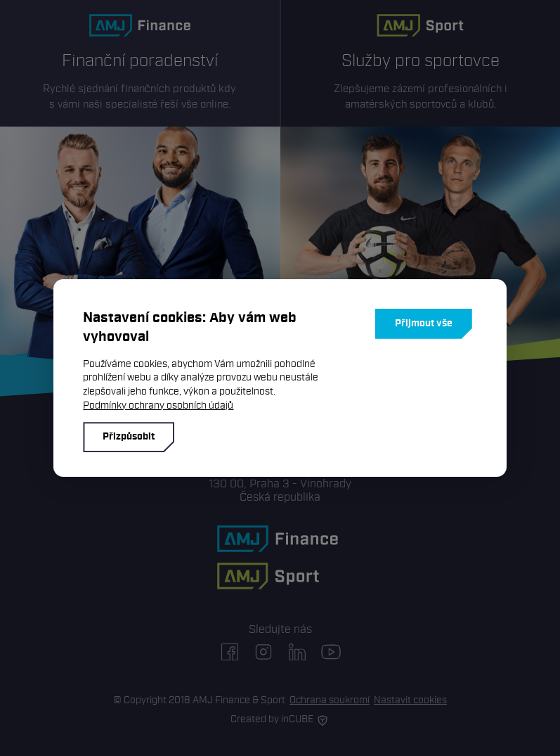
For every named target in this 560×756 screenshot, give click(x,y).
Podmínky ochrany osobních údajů (158, 405)
